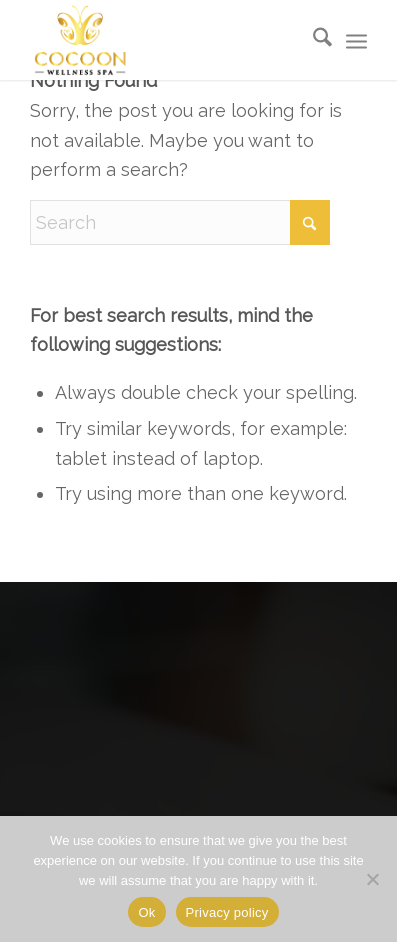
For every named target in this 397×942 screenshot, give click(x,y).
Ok (146, 912)
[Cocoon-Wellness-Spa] (80, 40)
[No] (372, 879)
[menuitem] (312, 40)
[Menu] (356, 40)
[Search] (312, 40)
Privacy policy (227, 912)
